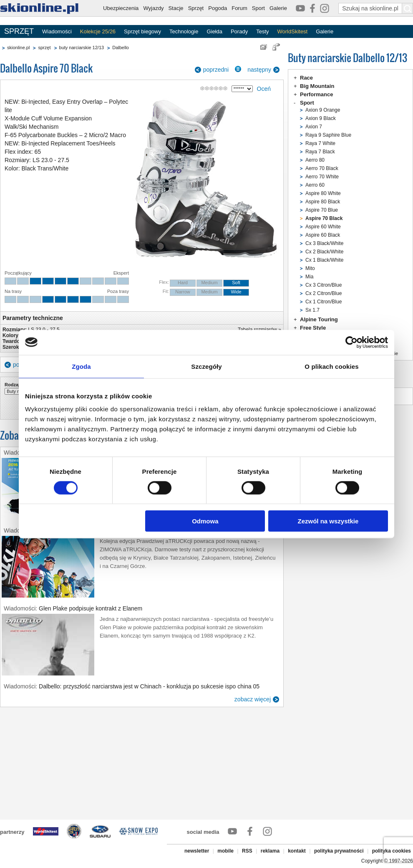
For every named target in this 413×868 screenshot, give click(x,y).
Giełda (214, 31)
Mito (310, 268)
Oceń (264, 89)
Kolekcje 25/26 (98, 31)
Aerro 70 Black (322, 168)
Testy (262, 31)
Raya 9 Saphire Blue (328, 135)
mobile (225, 851)
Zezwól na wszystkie (328, 521)
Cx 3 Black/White (324, 243)
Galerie (278, 8)
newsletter (197, 851)
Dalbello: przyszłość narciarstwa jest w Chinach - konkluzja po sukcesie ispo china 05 (149, 686)
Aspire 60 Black (323, 235)
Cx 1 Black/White (324, 260)
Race (306, 78)
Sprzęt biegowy (142, 31)
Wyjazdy (153, 8)
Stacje (176, 8)
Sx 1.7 (312, 310)
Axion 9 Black (321, 118)
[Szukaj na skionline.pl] (408, 8)
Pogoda (218, 8)
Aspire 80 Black (323, 202)
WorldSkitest (293, 31)
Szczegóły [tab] (206, 366)
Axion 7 (314, 127)
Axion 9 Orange (323, 110)
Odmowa (205, 521)
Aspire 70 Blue (322, 210)
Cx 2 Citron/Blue (324, 293)
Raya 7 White (320, 143)
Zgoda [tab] (81, 366)
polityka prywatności (339, 851)
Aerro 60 (315, 185)
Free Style (313, 328)
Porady (239, 31)
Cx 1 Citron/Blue (324, 302)
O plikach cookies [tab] (331, 366)
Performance (316, 94)
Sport (258, 8)
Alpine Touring (319, 319)
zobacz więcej (253, 699)
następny (259, 70)
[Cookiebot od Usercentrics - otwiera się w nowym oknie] (351, 342)
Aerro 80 (315, 160)
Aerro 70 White (322, 177)
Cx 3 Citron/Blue (324, 285)
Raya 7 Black (320, 152)
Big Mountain (317, 86)
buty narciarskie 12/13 (82, 48)
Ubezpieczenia (121, 8)
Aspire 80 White (323, 193)
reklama (270, 851)
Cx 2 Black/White (324, 252)
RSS (247, 851)
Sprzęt (196, 8)
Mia (309, 277)
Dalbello (121, 48)
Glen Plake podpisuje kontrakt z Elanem (91, 608)
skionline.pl (18, 48)
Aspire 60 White (323, 227)
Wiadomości (57, 31)
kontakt (297, 851)
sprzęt (44, 48)
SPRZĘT (19, 31)
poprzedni (216, 70)
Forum (239, 8)
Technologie (184, 31)
